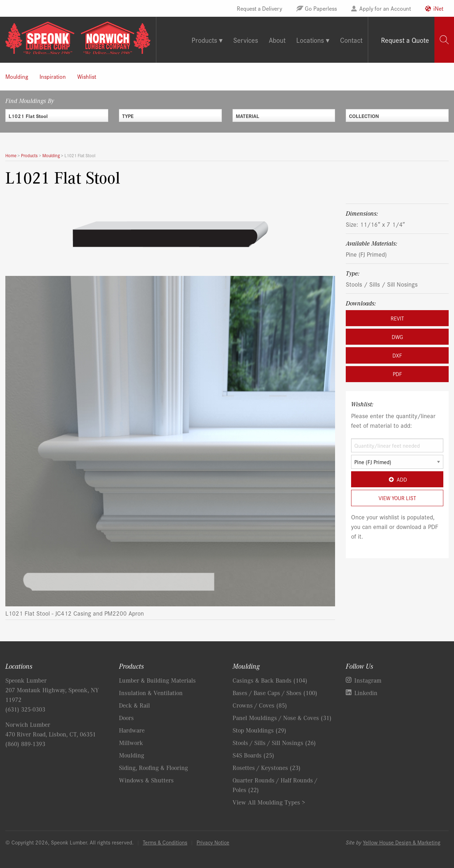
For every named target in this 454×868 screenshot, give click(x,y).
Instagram (368, 680)
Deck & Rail (134, 705)
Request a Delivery (259, 8)
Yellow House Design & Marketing (402, 842)
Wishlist (87, 76)
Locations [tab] (310, 40)
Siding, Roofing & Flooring (153, 767)
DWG (397, 337)
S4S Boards (253, 755)
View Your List (397, 498)
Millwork (131, 743)
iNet (438, 8)
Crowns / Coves (260, 705)
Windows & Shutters (146, 780)
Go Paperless (321, 8)
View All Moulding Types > (269, 802)
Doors (126, 718)
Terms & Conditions (165, 842)
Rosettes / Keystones (267, 767)
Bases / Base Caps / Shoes (275, 693)
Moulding (17, 76)
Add (397, 479)
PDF (397, 374)
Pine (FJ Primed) (366, 254)
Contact (351, 40)
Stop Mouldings (259, 730)
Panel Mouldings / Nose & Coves (282, 718)
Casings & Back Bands (270, 680)
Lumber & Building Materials (157, 680)
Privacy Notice (213, 842)
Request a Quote (405, 40)
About (277, 40)
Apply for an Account (385, 8)
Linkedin (366, 693)
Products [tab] (204, 40)
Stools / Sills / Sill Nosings (382, 284)
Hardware (132, 730)
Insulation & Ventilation (151, 693)
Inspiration (53, 76)
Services (246, 40)
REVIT (397, 318)
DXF (397, 355)
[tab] (444, 40)
